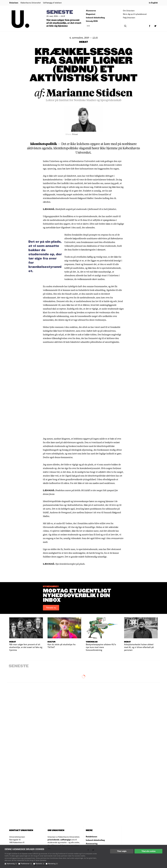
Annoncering (92, 844)
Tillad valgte (122, 851)
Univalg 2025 (92, 21)
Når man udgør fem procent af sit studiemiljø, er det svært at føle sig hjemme (64, 23)
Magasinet (91, 14)
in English (153, 3)
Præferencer (26, 864)
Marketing (53, 864)
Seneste (60, 12)
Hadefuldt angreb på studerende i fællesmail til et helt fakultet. (86, 209)
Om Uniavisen (129, 11)
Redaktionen (92, 837)
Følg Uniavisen (129, 18)
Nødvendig (12, 864)
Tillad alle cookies (148, 851)
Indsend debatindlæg (95, 18)
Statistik (40, 864)
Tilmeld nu (51, 608)
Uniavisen (14, 3)
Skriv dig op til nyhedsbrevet (135, 14)
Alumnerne (91, 11)
